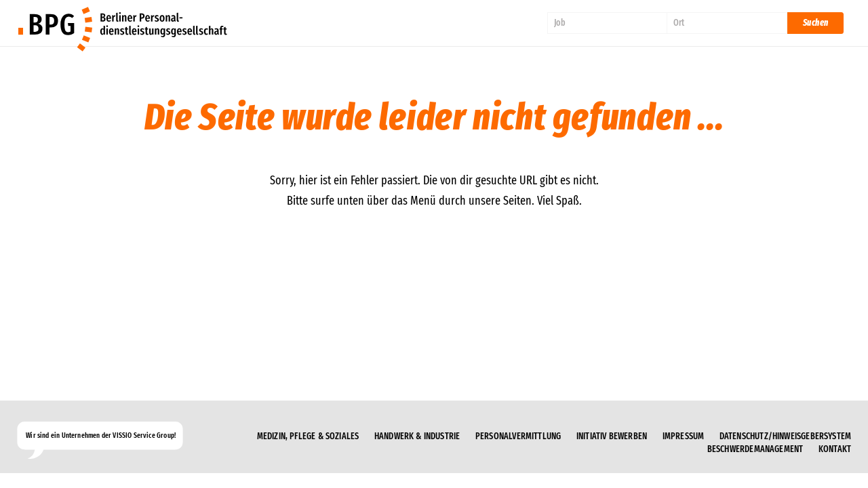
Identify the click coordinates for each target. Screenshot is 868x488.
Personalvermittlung (518, 436)
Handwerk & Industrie (417, 436)
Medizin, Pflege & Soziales (308, 436)
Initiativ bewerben (612, 436)
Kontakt (835, 449)
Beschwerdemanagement (755, 449)
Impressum (684, 436)
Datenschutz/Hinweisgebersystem (785, 436)
